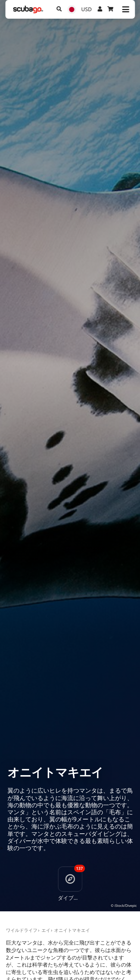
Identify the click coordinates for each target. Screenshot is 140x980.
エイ (46, 930)
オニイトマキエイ (72, 930)
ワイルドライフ (22, 930)
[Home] (28, 10)
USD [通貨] (87, 9)
